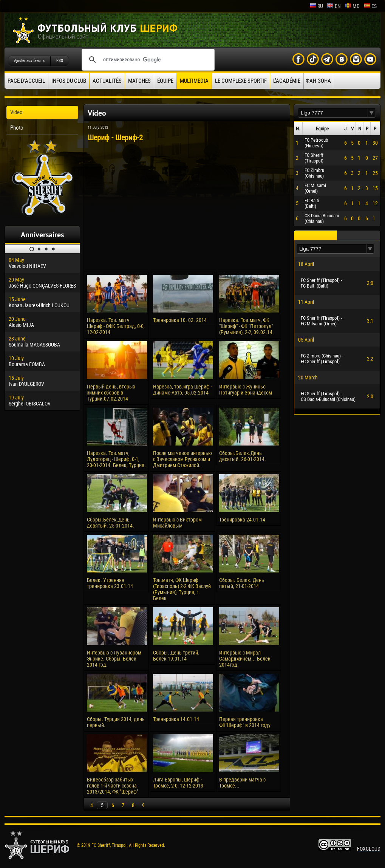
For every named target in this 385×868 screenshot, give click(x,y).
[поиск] (147, 60)
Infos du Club (69, 81)
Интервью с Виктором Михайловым (177, 523)
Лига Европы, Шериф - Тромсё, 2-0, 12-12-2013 (178, 783)
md (352, 6)
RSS (60, 61)
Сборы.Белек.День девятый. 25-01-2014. (111, 523)
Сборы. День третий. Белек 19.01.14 (176, 656)
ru (316, 6)
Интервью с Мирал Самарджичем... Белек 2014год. (245, 659)
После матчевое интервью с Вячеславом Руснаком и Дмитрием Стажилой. (182, 459)
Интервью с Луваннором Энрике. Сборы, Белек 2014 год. (114, 659)
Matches (139, 81)
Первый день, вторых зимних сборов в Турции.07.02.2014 (111, 393)
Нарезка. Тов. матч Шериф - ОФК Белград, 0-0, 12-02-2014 (116, 326)
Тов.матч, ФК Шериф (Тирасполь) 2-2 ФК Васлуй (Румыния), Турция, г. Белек (182, 589)
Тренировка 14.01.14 (176, 719)
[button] (372, 113)
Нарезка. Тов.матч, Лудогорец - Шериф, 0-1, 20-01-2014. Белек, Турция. (116, 459)
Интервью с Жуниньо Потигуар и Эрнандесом (246, 390)
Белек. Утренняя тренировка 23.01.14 (110, 583)
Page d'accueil (26, 81)
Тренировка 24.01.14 (242, 520)
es (370, 6)
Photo (17, 128)
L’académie (287, 81)
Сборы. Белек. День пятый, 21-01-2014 (242, 583)
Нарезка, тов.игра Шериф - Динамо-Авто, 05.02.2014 (182, 390)
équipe (165, 81)
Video (16, 112)
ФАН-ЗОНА (318, 81)
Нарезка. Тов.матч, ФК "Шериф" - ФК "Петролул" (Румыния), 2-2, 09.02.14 (246, 326)
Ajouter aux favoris (29, 61)
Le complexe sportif (241, 81)
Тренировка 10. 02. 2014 (180, 320)
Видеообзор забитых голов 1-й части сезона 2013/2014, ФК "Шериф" (113, 786)
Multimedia (194, 81)
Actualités (107, 81)
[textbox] (333, 113)
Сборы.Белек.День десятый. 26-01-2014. (243, 456)
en (334, 6)
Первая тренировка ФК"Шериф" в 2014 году (245, 722)
